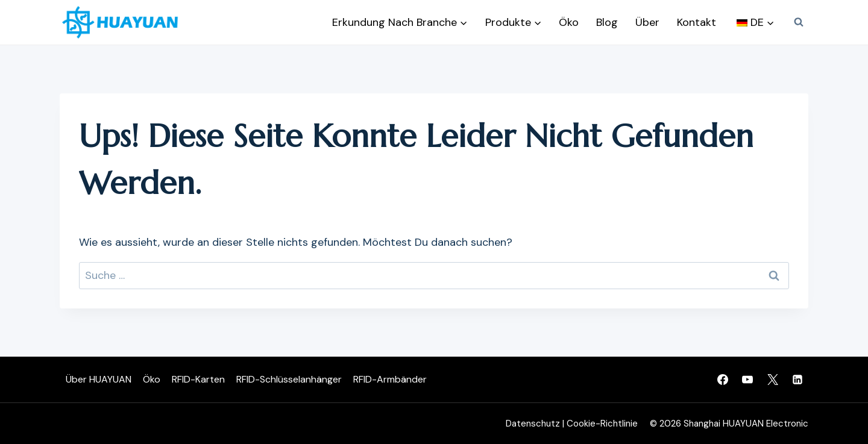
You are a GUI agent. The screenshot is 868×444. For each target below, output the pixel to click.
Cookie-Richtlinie (602, 424)
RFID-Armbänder (390, 379)
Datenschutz (533, 424)
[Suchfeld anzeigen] (799, 22)
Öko (569, 22)
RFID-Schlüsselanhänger (289, 379)
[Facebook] (723, 380)
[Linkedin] (797, 380)
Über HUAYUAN (99, 379)
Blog (607, 22)
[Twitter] (773, 380)
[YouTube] (747, 380)
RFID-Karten (198, 379)
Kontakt (697, 22)
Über (647, 22)
